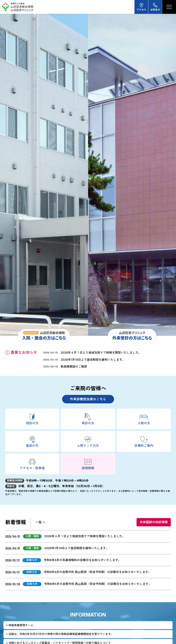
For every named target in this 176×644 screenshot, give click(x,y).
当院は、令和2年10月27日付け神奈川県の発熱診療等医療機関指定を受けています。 (61, 634)
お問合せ (155, 7)
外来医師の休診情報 (154, 522)
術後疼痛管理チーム (21, 625)
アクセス (141, 7)
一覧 (39, 522)
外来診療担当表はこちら (88, 399)
